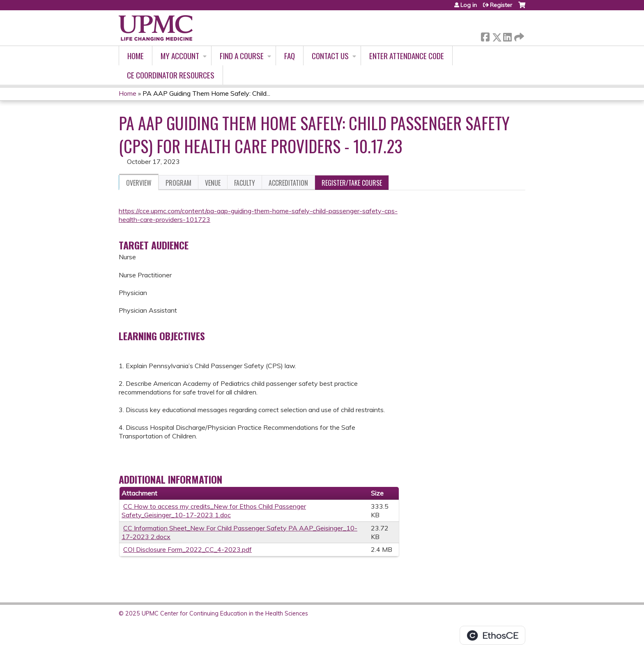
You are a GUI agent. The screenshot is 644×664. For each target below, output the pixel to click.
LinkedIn (507, 36)
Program (178, 183)
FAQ (290, 56)
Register (501, 5)
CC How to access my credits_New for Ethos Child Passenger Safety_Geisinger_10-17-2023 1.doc (214, 511)
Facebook (485, 36)
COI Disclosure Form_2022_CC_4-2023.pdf (187, 549)
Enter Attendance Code (407, 56)
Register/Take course (352, 183)
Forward (518, 36)
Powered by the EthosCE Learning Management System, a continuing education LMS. (492, 635)
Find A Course (242, 56)
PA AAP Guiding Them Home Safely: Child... (206, 93)
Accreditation (288, 183)
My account (180, 56)
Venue (213, 183)
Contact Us (330, 56)
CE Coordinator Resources (171, 75)
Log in (469, 5)
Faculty (245, 183)
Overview (139, 183)
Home (136, 56)
